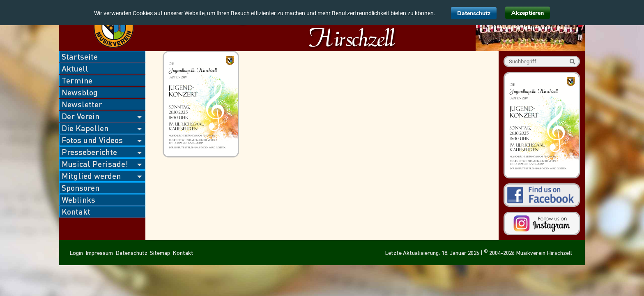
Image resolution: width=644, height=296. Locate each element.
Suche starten (572, 61)
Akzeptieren (528, 13)
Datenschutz (474, 13)
